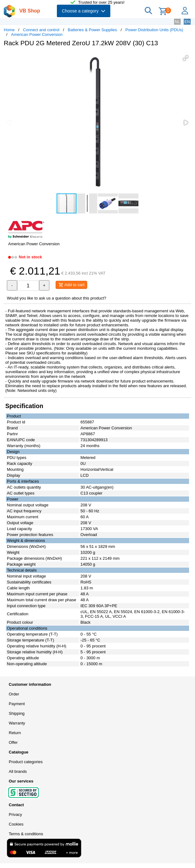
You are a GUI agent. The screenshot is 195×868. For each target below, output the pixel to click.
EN (187, 22)
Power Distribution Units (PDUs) (154, 30)
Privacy (15, 814)
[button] (186, 58)
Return (15, 733)
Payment (17, 704)
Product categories (26, 762)
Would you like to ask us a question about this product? (57, 298)
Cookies (16, 824)
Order (14, 694)
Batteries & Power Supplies (92, 30)
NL (177, 22)
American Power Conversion (37, 34)
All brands (18, 771)
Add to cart (71, 285)
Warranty (17, 723)
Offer (13, 742)
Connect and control (41, 30)
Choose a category (84, 11)
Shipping (17, 713)
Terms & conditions (26, 834)
